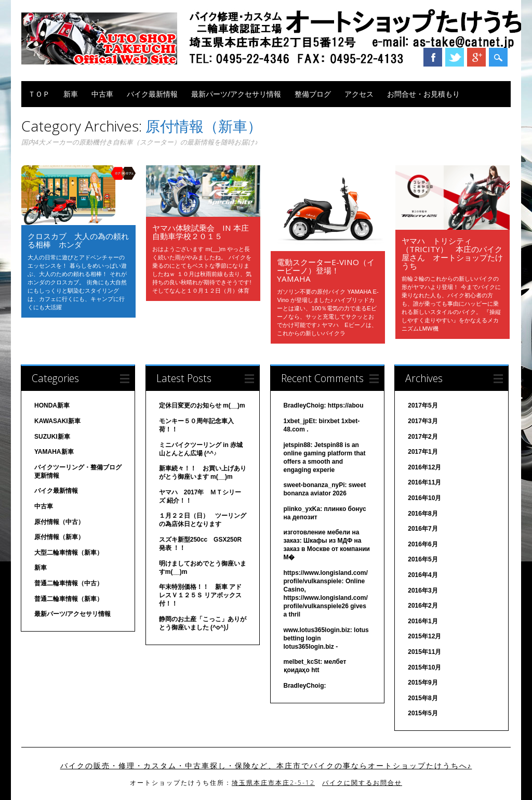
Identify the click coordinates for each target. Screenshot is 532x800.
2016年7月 (423, 529)
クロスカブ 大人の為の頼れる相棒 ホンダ (78, 240)
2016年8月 (423, 514)
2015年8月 (423, 698)
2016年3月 (423, 591)
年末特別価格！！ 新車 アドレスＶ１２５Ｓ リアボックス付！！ (200, 595)
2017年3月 (423, 421)
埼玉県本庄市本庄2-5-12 (273, 783)
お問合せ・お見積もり (423, 94)
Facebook (433, 57)
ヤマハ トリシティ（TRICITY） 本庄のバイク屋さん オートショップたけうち (452, 253)
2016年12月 (424, 467)
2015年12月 (424, 636)
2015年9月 (423, 683)
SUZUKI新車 (52, 437)
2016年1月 (423, 621)
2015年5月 (423, 713)
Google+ (476, 57)
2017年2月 (423, 437)
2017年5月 (423, 405)
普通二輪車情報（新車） (69, 599)
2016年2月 (423, 606)
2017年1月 (423, 452)
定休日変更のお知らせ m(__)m (202, 405)
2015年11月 (424, 652)
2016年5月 (423, 559)
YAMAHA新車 (54, 452)
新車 (71, 94)
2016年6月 (423, 544)
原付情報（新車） (59, 537)
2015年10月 (424, 667)
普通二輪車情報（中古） (69, 583)
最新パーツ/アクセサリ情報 (236, 94)
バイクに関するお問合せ (362, 783)
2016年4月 (423, 575)
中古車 (102, 94)
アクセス (359, 94)
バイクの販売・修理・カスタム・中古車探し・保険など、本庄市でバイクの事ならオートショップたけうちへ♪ (266, 766)
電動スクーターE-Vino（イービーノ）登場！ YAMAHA (326, 270)
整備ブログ (313, 94)
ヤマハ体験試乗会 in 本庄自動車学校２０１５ (201, 232)
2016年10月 (424, 498)
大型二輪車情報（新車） (69, 553)
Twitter (455, 57)
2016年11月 (424, 482)
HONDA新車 (52, 405)
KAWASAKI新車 (57, 421)
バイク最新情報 (152, 94)
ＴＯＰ (39, 94)
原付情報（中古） (59, 522)
